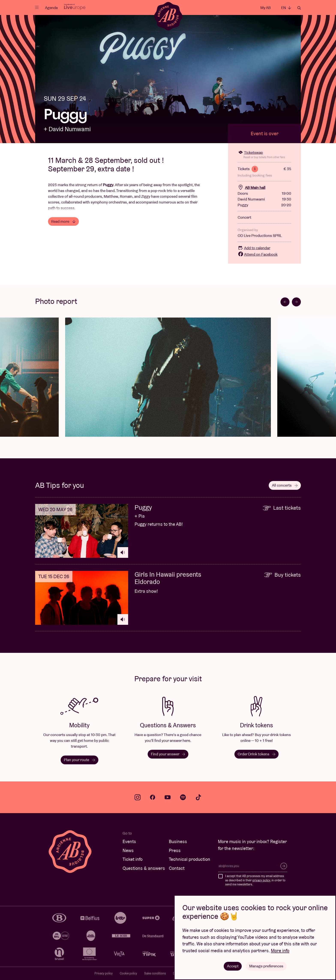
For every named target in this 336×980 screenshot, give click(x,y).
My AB (265, 8)
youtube (168, 797)
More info (280, 951)
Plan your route (79, 760)
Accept (233, 966)
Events (129, 841)
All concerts (285, 485)
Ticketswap (250, 152)
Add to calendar (254, 248)
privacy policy (261, 880)
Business (178, 841)
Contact (177, 868)
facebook (153, 797)
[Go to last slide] (285, 302)
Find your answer (168, 754)
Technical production (190, 859)
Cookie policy (128, 973)
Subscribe (284, 866)
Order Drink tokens (256, 754)
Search (299, 8)
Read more (63, 221)
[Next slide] (296, 302)
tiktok (198, 797)
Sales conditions (155, 973)
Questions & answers (144, 868)
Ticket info (133, 859)
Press (175, 850)
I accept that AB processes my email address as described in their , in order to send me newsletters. (255, 880)
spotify (183, 797)
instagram (138, 797)
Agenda (51, 8)
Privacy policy (104, 973)
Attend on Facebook (258, 254)
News (128, 850)
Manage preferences (266, 966)
